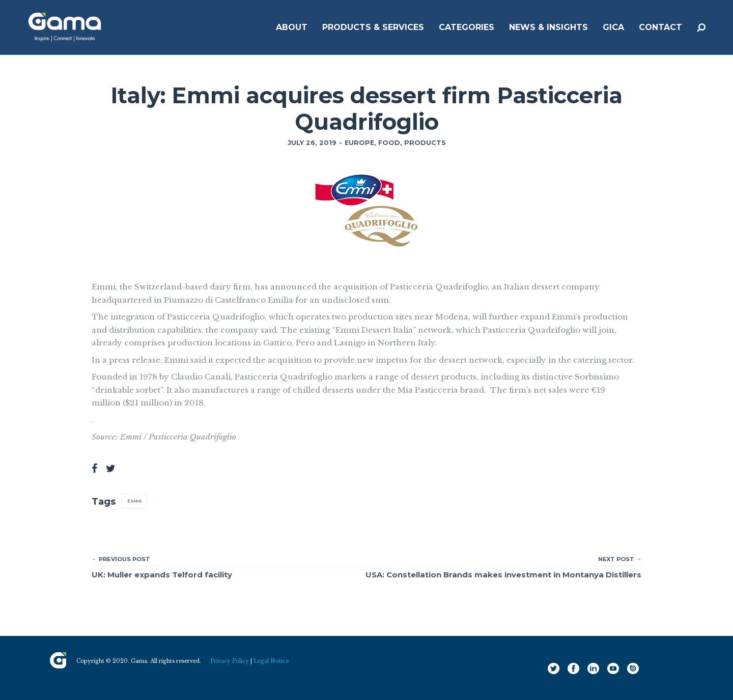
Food (389, 143)
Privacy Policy (230, 661)
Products (425, 143)
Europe (359, 143)
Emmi (134, 501)
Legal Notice (271, 661)
